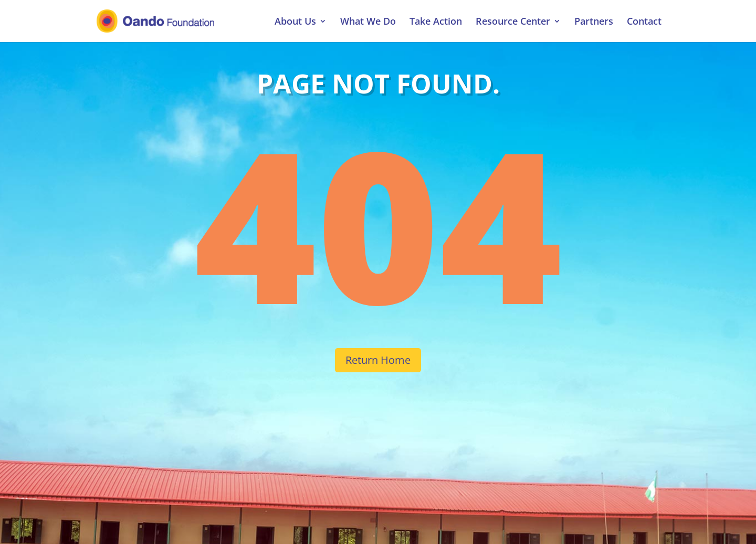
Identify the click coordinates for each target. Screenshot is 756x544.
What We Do (368, 22)
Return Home (378, 360)
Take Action (436, 22)
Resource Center (513, 22)
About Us (295, 22)
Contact (644, 22)
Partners (594, 22)
